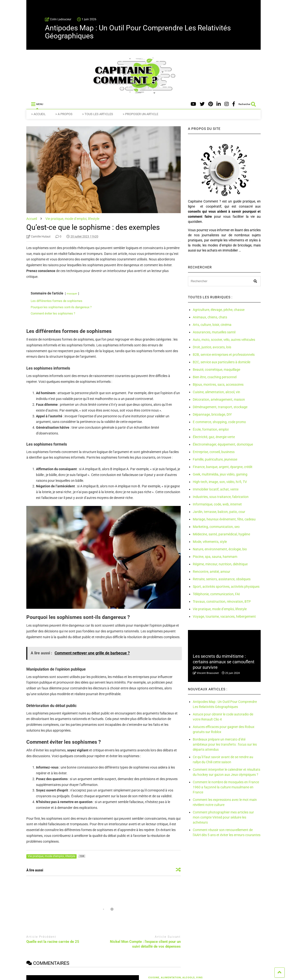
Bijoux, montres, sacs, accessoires (218, 385)
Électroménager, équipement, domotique (223, 444)
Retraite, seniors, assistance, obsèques (222, 579)
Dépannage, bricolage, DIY (212, 414)
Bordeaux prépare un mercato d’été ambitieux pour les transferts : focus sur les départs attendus (225, 744)
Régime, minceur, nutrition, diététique (220, 564)
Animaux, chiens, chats (210, 317)
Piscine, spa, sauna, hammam (215, 557)
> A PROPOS (64, 114)
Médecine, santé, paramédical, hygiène (221, 534)
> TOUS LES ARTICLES (98, 114)
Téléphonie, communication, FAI (216, 594)
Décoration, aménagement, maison (219, 399)
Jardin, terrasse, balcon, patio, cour (219, 512)
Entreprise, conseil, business (214, 452)
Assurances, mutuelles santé (214, 332)
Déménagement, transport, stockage (220, 407)
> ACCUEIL (38, 114)
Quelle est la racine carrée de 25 (53, 942)
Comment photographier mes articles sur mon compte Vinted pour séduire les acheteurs (223, 817)
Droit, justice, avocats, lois (212, 347)
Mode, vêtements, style (210, 542)
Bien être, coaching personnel (215, 377)
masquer (72, 294)
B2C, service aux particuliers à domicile (222, 362)
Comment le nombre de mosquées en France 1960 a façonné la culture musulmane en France (226, 787)
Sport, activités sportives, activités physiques (226, 587)
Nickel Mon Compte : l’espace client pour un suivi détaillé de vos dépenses (145, 944)
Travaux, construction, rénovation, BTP (222, 602)
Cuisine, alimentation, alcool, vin (216, 392)
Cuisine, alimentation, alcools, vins (175, 977)
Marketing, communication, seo (216, 527)
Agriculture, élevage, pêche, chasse (219, 310)
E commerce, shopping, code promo (219, 422)
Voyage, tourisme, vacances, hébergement (224, 616)
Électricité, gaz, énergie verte (214, 437)
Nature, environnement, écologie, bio (220, 549)
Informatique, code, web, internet (217, 504)
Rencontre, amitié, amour (212, 572)
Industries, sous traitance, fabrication (221, 497)
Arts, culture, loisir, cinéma (212, 325)
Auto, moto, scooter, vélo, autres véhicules (224, 340)
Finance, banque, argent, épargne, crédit (223, 467)
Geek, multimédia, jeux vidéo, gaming (220, 474)
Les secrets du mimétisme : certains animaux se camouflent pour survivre (224, 662)
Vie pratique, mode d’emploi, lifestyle (220, 609)
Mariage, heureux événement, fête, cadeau (224, 519)
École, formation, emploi (211, 429)
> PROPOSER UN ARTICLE (140, 114)
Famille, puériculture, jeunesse (215, 459)
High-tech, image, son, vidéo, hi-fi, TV (220, 482)
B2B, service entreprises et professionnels (224, 355)
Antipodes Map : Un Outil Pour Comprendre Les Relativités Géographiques (138, 32)
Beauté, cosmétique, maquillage (216, 370)
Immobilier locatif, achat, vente (216, 489)
